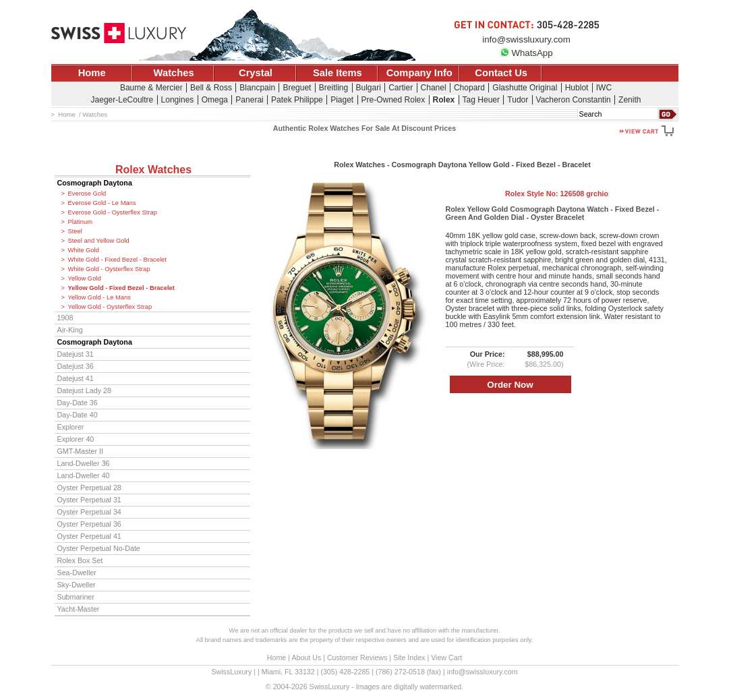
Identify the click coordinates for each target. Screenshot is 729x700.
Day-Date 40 (78, 415)
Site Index (409, 658)
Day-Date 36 (78, 403)
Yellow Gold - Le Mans (99, 297)
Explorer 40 (76, 439)
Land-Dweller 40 (84, 475)
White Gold (84, 250)
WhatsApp (526, 53)
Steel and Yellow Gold (99, 241)
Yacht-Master (79, 609)
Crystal (256, 73)
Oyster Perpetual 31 (89, 500)
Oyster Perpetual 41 (89, 536)
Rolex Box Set (80, 560)
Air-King (70, 330)
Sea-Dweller (77, 573)
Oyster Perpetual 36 (89, 524)
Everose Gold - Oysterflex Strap (113, 212)
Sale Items (338, 73)
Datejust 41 (76, 378)
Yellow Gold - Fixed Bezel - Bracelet (121, 288)
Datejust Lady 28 (84, 390)
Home (92, 73)
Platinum (80, 222)
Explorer (71, 427)
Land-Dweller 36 (84, 463)
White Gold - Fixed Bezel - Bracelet (117, 260)
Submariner (76, 597)
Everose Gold (87, 194)
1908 (65, 318)
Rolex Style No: (557, 194)
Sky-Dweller (77, 585)
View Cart (446, 658)
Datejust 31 (76, 354)
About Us (306, 658)
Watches (174, 73)
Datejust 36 (76, 366)
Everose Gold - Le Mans (102, 203)
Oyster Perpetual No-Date (99, 548)
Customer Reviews (357, 658)
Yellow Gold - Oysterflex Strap (110, 307)
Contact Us (501, 73)
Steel (75, 231)
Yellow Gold (85, 279)
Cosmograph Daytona (95, 183)
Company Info (419, 73)
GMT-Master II (80, 451)
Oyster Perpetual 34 (89, 512)
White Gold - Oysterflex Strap (109, 269)
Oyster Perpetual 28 (89, 488)
